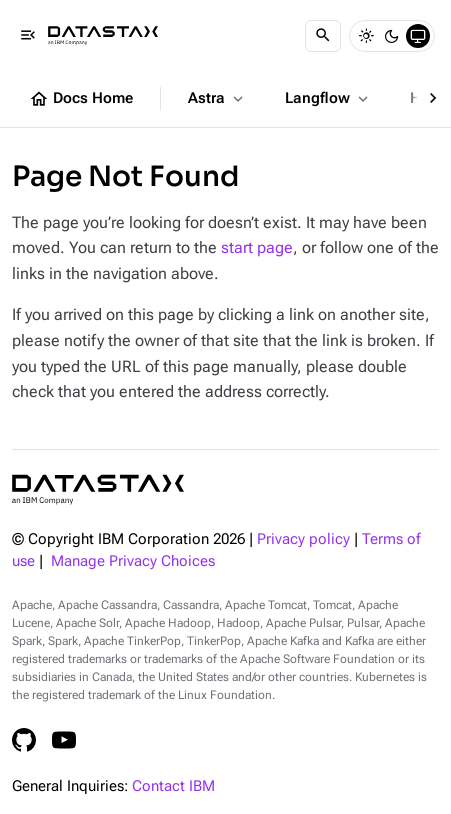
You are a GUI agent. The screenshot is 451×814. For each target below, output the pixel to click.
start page (257, 247)
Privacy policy (303, 539)
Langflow (328, 99)
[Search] (323, 36)
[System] (418, 36)
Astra (217, 99)
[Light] (366, 36)
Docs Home (81, 99)
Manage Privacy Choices (133, 561)
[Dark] (392, 36)
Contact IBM (173, 786)
